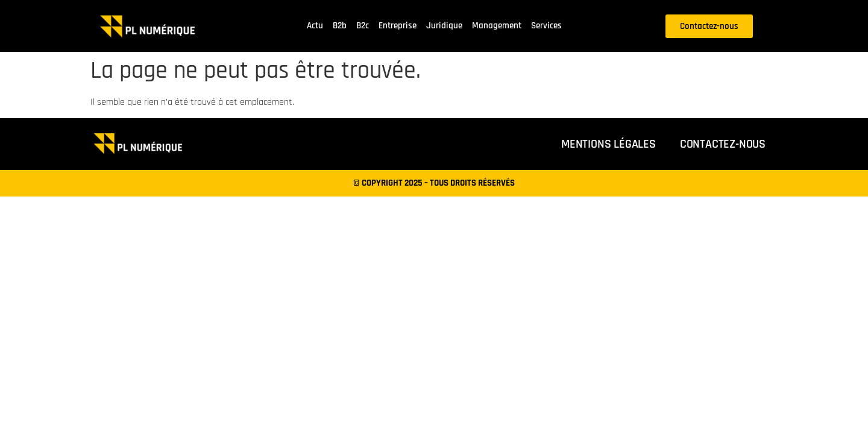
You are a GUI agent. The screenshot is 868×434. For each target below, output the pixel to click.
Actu (315, 26)
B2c (363, 26)
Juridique (444, 26)
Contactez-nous (723, 144)
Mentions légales (609, 144)
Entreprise (398, 26)
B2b (340, 26)
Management (497, 26)
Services (546, 26)
